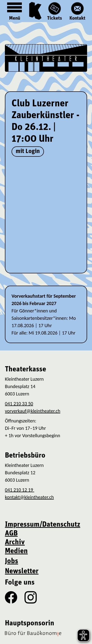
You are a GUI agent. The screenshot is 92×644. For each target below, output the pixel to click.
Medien (16, 551)
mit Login (28, 151)
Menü (14, 10)
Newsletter (22, 571)
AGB (11, 534)
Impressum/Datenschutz (43, 525)
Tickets (55, 12)
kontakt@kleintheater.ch (29, 497)
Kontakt (77, 12)
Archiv (15, 542)
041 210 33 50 (19, 404)
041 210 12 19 (20, 490)
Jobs (12, 561)
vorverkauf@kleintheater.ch (33, 411)
